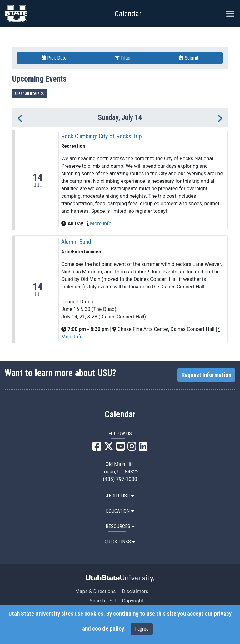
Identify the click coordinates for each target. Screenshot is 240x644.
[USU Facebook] (97, 448)
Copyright (132, 601)
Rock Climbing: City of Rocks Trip (102, 136)
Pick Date (54, 58)
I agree (142, 629)
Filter (123, 58)
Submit (189, 58)
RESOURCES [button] (120, 526)
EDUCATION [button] (120, 511)
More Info (101, 224)
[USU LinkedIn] (143, 448)
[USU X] (109, 448)
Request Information (206, 375)
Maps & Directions (96, 591)
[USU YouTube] (121, 448)
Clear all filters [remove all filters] (30, 93)
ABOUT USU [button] (120, 496)
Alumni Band (76, 242)
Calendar (120, 414)
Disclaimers (135, 591)
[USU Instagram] (132, 448)
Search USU (103, 601)
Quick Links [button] (120, 542)
